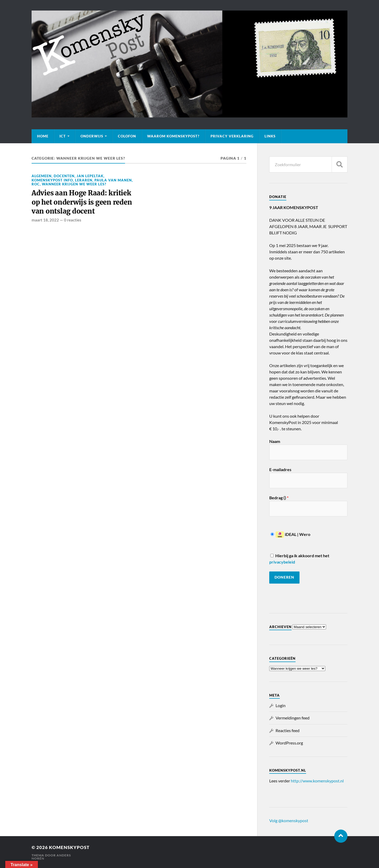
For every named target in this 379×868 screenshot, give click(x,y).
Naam (275, 441)
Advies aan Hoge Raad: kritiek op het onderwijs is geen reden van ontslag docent (82, 202)
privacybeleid (282, 562)
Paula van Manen (113, 180)
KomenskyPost (69, 847)
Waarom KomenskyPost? (173, 136)
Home (43, 136)
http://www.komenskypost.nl (317, 781)
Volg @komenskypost (289, 820)
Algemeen (42, 176)
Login (281, 705)
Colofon (127, 136)
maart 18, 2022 (45, 220)
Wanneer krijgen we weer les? (74, 184)
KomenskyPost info (52, 180)
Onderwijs (92, 136)
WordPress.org (289, 743)
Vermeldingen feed (293, 718)
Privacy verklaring (232, 136)
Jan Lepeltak (90, 176)
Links (270, 136)
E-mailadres (280, 469)
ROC (36, 184)
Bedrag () (279, 498)
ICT (63, 136)
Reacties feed (288, 730)
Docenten (64, 176)
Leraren (84, 180)
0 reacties (73, 220)
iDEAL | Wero (290, 534)
